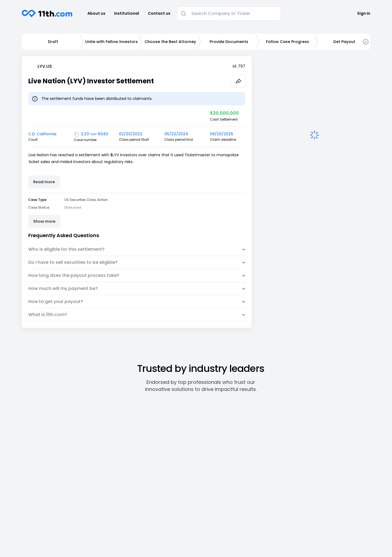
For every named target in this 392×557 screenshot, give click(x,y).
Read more (44, 182)
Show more (44, 221)
